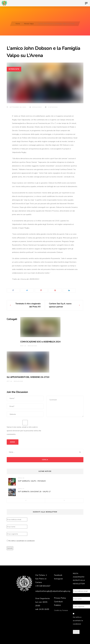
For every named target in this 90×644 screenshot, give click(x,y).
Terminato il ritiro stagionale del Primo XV (28, 305)
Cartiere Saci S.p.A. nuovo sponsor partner (60, 305)
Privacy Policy (60, 598)
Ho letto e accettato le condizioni (22, 541)
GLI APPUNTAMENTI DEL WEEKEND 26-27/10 (28, 377)
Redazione (36, 107)
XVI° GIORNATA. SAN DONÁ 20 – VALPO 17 (34, 492)
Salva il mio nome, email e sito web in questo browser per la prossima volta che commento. (24, 431)
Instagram (58, 579)
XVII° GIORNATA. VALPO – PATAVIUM (32, 481)
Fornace (65, 610)
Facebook (58, 575)
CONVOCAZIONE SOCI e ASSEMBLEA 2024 (40, 342)
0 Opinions (51, 107)
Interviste (14, 69)
